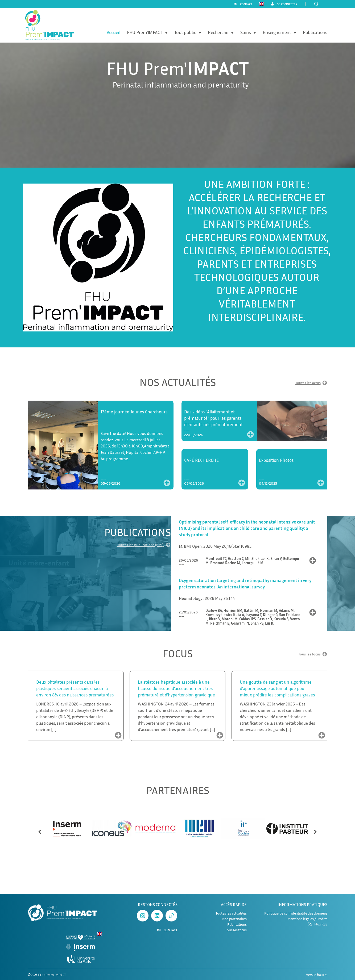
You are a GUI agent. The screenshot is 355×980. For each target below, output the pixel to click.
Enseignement (277, 32)
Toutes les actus (311, 384)
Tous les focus (313, 655)
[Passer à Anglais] (261, 4)
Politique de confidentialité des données (296, 913)
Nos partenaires (234, 919)
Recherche (218, 32)
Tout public (185, 32)
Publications (315, 32)
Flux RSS (321, 924)
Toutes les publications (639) (144, 546)
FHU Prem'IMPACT (52, 975)
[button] (40, 829)
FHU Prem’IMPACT (145, 32)
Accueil (114, 32)
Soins (246, 32)
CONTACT (246, 4)
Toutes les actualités (231, 913)
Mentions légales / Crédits (307, 919)
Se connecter (287, 4)
